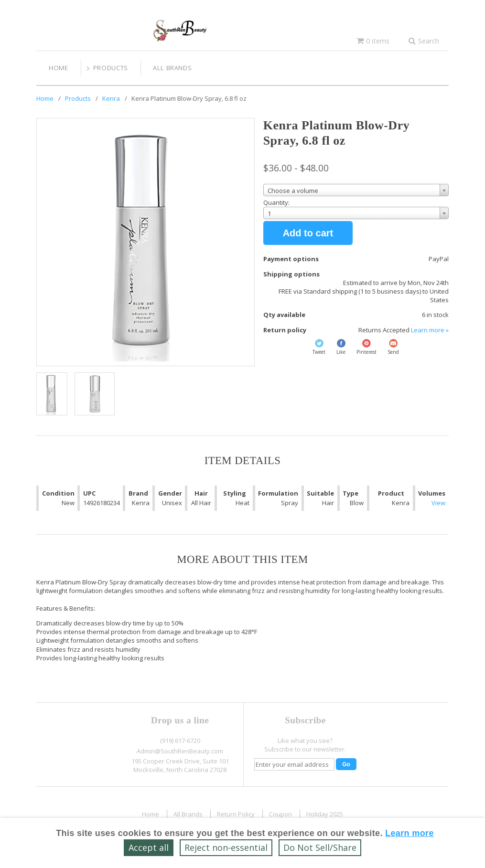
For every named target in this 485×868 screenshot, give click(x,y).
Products (111, 68)
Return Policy (236, 814)
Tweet (319, 352)
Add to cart (308, 233)
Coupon (280, 814)
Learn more (410, 833)
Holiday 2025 (325, 814)
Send (393, 352)
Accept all (149, 847)
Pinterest (366, 352)
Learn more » (430, 330)
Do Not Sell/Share (320, 847)
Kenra (111, 98)
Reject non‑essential (226, 847)
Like (341, 352)
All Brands (172, 68)
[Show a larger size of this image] (52, 394)
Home (59, 68)
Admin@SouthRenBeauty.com (180, 751)
